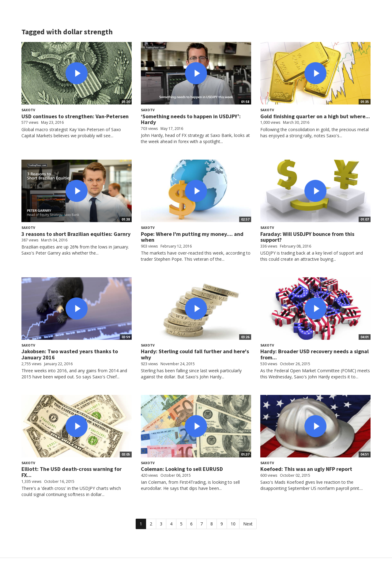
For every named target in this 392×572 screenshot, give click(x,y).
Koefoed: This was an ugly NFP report (306, 469)
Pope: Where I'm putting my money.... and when (192, 237)
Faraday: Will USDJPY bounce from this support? (307, 237)
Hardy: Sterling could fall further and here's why (195, 354)
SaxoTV (28, 110)
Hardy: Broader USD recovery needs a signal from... (315, 354)
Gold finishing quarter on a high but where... (315, 116)
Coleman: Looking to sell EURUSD (182, 469)
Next (248, 524)
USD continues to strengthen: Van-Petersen (75, 116)
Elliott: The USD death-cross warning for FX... (72, 472)
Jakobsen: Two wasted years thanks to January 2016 (70, 354)
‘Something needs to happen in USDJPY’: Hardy (191, 119)
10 (233, 524)
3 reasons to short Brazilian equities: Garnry (76, 234)
